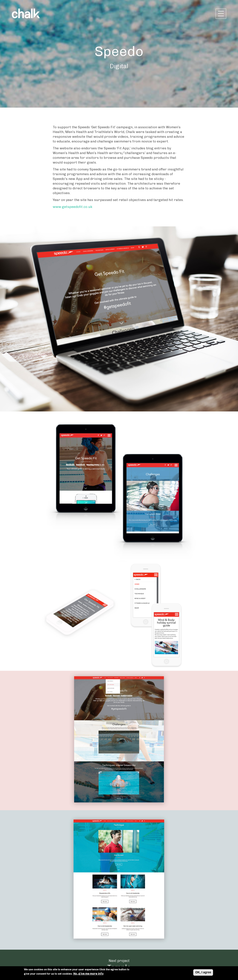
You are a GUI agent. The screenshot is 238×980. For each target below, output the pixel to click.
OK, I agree (203, 973)
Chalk (26, 13)
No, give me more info (88, 974)
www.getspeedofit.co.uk (73, 207)
